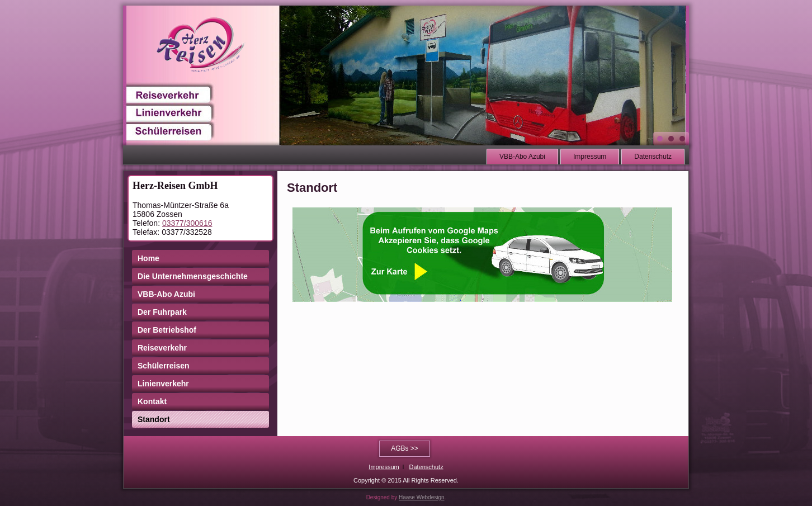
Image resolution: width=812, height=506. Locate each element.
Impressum (590, 157)
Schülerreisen (164, 366)
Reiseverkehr (162, 348)
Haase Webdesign (422, 497)
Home (148, 258)
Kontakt (152, 401)
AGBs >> (405, 448)
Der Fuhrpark (162, 312)
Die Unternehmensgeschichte (193, 276)
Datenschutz (653, 157)
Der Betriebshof (167, 330)
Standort (154, 419)
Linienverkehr (163, 384)
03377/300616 (187, 223)
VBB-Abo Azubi (522, 157)
